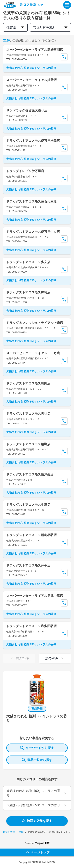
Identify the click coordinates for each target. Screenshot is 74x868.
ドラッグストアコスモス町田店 (28, 383)
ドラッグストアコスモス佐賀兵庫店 (31, 201)
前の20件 (19, 658)
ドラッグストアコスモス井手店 (28, 565)
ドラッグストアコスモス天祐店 (28, 414)
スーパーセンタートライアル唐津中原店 (35, 596)
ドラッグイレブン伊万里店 (25, 171)
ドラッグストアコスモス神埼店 (28, 292)
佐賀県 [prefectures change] (15, 27)
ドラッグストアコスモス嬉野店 (28, 444)
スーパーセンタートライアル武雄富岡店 (35, 50)
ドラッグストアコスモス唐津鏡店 (30, 474)
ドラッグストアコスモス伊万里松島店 (33, 141)
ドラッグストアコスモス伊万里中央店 (33, 232)
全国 (21, 832)
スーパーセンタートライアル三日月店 (33, 353)
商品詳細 (37, 709)
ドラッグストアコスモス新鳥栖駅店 (31, 535)
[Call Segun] (64, 57)
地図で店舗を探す (37, 821)
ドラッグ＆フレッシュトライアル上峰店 (35, 323)
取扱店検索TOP (31, 5)
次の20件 (55, 658)
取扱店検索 (9, 832)
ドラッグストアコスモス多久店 (28, 262)
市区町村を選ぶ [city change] (50, 27)
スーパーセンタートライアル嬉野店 (31, 80)
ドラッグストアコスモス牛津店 (28, 505)
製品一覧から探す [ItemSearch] (37, 760)
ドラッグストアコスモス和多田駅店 (31, 626)
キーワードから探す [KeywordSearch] (37, 748)
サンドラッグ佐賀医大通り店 (27, 110)
